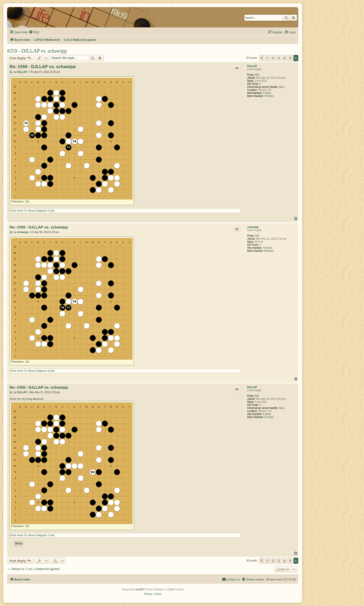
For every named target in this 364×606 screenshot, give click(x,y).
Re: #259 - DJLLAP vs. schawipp (43, 67)
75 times (268, 248)
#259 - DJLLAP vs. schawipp (37, 51)
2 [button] (273, 58)
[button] (262, 58)
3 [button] (279, 58)
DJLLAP (252, 66)
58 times (269, 251)
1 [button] (267, 58)
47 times (269, 96)
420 (257, 236)
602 (257, 75)
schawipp (253, 227)
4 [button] (285, 58)
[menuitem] (34, 32)
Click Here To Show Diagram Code (32, 211)
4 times (267, 93)
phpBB (140, 589)
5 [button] (290, 58)
